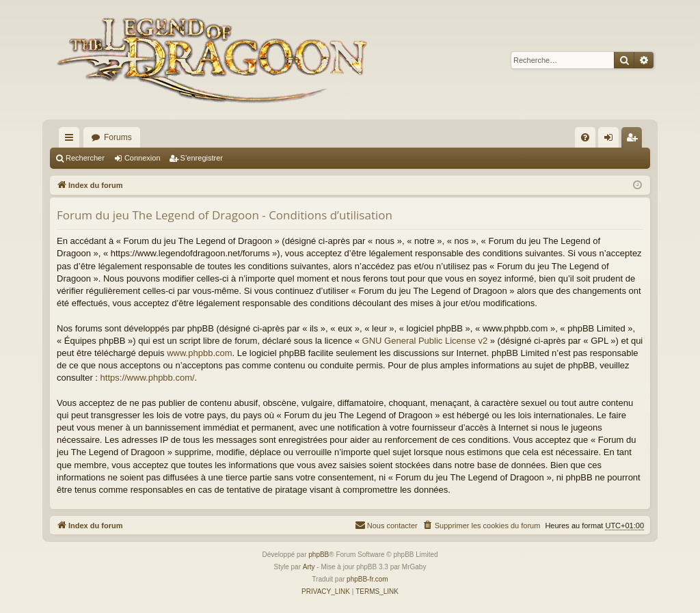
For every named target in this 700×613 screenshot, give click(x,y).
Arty (309, 567)
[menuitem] (585, 137)
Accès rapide (72, 140)
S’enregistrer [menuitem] (635, 140)
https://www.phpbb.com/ (148, 378)
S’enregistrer (202, 158)
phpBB (319, 555)
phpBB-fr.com (367, 579)
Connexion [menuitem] (611, 140)
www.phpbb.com (199, 353)
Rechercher (85, 158)
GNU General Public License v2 (425, 341)
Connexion (143, 158)
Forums (118, 137)
